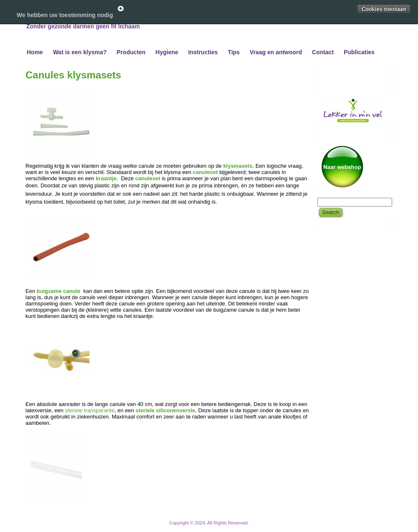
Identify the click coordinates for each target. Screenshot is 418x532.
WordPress (178, 528)
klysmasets (238, 166)
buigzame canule (59, 291)
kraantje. (107, 178)
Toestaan (384, 9)
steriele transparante (90, 410)
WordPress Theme (215, 528)
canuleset (205, 172)
